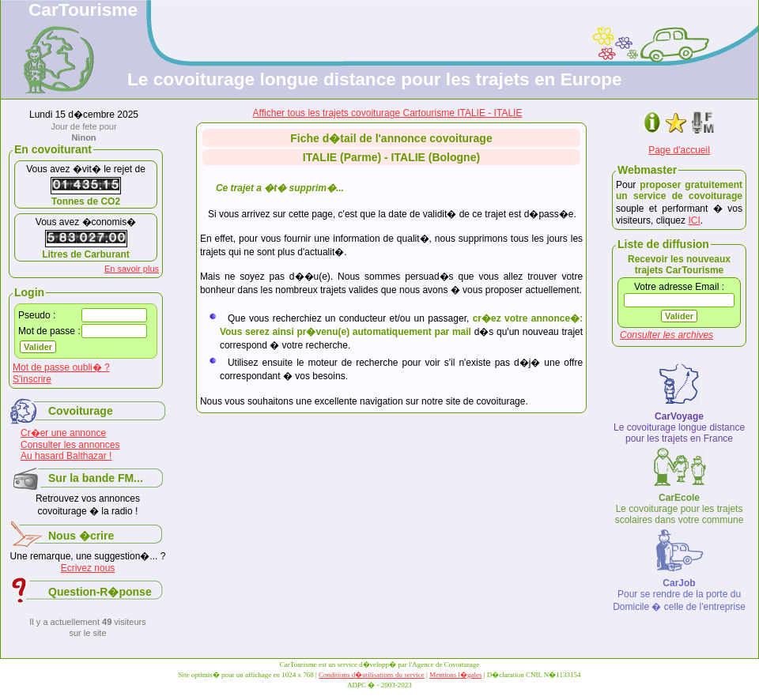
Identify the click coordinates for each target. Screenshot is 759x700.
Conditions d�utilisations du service (372, 675)
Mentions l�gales (455, 675)
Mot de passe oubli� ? (61, 367)
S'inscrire (32, 379)
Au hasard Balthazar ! (66, 456)
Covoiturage (81, 411)
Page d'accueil (679, 150)
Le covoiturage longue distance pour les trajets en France (679, 427)
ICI (694, 220)
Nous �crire (81, 536)
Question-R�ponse (100, 592)
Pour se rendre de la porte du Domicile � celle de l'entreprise (679, 595)
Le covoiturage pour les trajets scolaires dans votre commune (680, 509)
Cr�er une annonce (63, 433)
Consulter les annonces (70, 445)
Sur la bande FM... (96, 478)
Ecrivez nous (88, 568)
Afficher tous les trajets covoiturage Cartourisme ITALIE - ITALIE (388, 113)
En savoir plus (132, 269)
